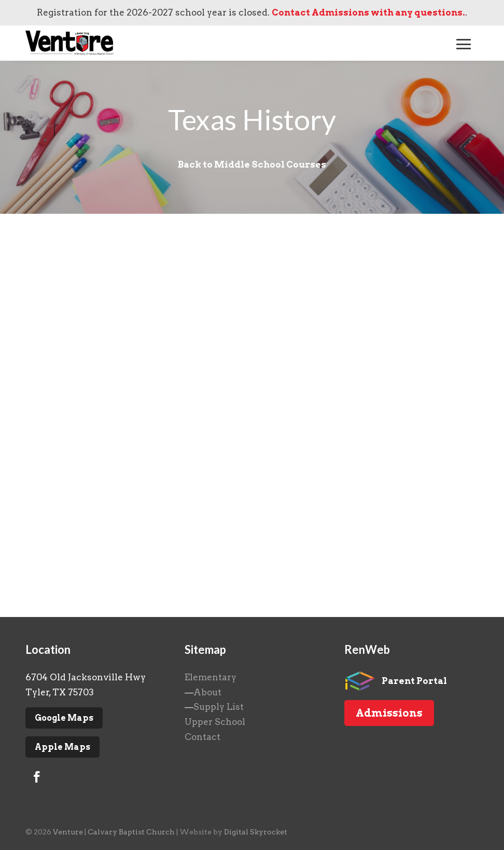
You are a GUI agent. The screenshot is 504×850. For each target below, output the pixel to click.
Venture (68, 832)
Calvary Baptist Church (131, 832)
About (207, 692)
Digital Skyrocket (256, 832)
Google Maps (64, 718)
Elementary (211, 677)
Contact (202, 737)
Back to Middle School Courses (252, 164)
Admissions (389, 713)
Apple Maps (62, 747)
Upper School (215, 722)
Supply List (219, 707)
